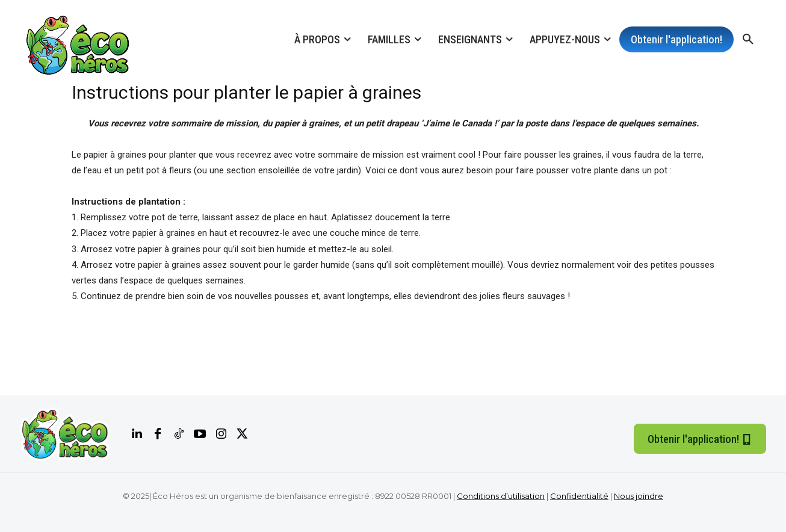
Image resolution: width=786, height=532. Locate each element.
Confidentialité (579, 496)
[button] (748, 40)
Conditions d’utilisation (501, 496)
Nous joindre (639, 496)
